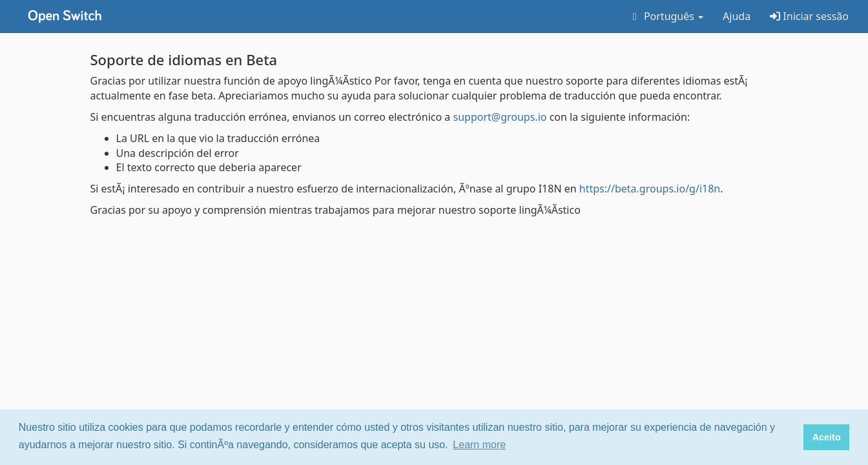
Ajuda (737, 16)
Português (666, 16)
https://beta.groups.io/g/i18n (650, 189)
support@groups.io (500, 117)
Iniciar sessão (809, 16)
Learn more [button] (479, 445)
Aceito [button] (827, 437)
